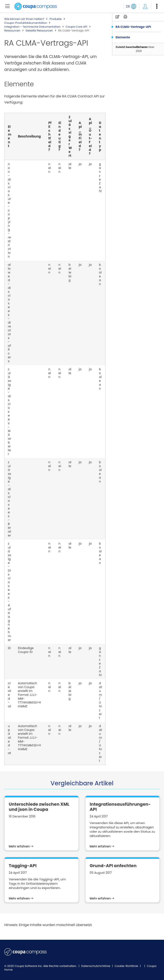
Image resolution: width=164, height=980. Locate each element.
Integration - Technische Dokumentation (32, 27)
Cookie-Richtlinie (127, 966)
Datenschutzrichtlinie (96, 966)
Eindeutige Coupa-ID (26, 650)
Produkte (56, 19)
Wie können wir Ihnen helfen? (24, 19)
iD (9, 648)
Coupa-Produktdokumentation (26, 23)
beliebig (70, 272)
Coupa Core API (76, 27)
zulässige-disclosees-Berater (10, 499)
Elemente (123, 37)
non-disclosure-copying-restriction (9, 210)
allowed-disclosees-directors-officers (9, 313)
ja (80, 164)
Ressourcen (12, 31)
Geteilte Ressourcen (39, 31)
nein (50, 168)
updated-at (10, 739)
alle (70, 166)
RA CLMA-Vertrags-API (133, 27)
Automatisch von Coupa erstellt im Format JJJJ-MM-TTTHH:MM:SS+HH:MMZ (29, 695)
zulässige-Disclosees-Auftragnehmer (10, 592)
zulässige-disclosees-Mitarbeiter (10, 412)
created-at (10, 695)
